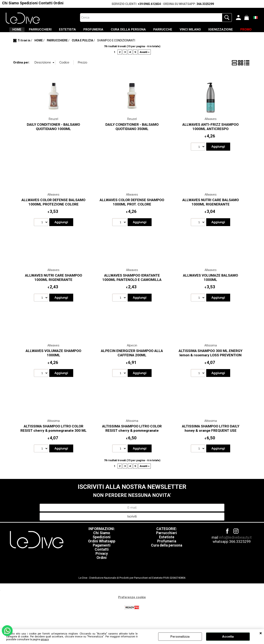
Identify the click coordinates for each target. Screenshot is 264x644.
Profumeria (167, 553)
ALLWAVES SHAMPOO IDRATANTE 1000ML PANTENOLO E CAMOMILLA (132, 290)
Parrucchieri (167, 545)
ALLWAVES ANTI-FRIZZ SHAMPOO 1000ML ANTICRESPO (210, 139)
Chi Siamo (11, 3)
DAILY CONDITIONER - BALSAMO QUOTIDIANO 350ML (132, 139)
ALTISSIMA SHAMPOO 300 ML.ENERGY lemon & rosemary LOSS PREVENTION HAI (210, 367)
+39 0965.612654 (149, 4)
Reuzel (53, 131)
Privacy (102, 565)
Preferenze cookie (132, 609)
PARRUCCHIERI (56, 31)
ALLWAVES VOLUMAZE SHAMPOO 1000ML (53, 365)
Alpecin (132, 357)
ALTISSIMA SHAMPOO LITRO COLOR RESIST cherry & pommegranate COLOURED (132, 443)
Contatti (46, 3)
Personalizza (180, 637)
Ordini (58, 3)
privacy (45, 639)
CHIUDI (261, 633)
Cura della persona (167, 557)
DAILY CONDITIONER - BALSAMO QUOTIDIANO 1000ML (53, 139)
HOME (27, 31)
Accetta (228, 637)
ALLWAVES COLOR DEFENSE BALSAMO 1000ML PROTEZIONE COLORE (53, 214)
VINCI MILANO (230, 31)
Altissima (211, 357)
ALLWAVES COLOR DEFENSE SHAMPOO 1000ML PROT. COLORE (132, 214)
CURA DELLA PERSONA (159, 31)
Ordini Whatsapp (102, 553)
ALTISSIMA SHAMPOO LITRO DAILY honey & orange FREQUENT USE (211, 440)
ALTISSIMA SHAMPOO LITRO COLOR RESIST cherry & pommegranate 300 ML (54, 440)
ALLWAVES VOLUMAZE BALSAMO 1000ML (210, 290)
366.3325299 (205, 4)
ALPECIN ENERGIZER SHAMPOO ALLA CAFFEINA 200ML (132, 365)
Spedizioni (29, 3)
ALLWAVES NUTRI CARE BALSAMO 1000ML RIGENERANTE (211, 214)
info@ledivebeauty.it (235, 549)
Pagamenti (102, 557)
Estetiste (167, 549)
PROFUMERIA (119, 31)
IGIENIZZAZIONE (120, 40)
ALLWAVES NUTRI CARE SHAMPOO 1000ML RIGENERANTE (54, 290)
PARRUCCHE (198, 31)
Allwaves (211, 131)
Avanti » (144, 64)
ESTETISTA (88, 31)
